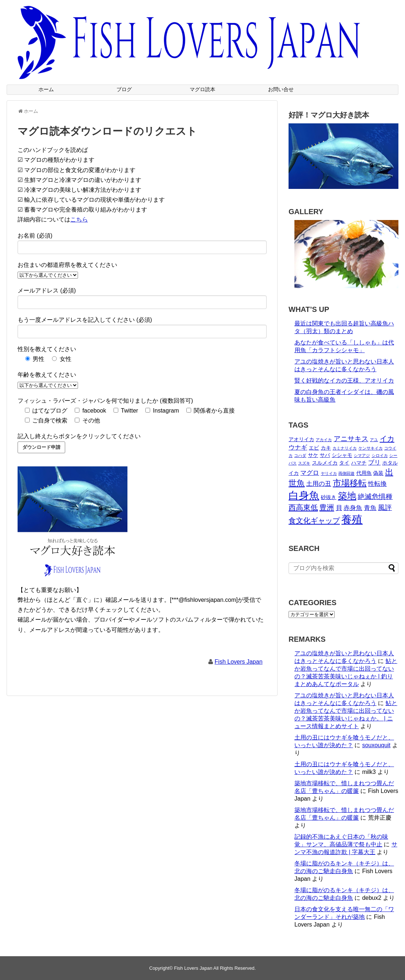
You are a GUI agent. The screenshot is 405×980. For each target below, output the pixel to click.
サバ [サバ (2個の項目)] (325, 455)
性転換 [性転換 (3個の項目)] (377, 484)
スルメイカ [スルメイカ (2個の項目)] (325, 463)
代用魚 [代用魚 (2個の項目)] (364, 473)
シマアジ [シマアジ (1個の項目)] (362, 455)
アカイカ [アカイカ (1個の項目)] (324, 440)
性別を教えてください (47, 349)
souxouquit (376, 745)
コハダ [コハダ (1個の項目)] (300, 455)
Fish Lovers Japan (239, 662)
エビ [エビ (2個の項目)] (314, 448)
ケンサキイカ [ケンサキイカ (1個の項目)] (371, 448)
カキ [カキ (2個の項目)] (326, 448)
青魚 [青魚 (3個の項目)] (370, 508)
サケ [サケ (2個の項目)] (313, 455)
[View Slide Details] (346, 254)
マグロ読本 (202, 89)
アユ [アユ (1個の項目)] (374, 440)
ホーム (46, 89)
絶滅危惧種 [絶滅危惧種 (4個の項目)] (375, 497)
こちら (79, 219)
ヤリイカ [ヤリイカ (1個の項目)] (329, 473)
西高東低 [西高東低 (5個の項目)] (303, 507)
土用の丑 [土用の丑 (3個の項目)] (319, 484)
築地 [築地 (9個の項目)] (347, 496)
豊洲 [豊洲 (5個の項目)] (327, 507)
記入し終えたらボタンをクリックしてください (79, 436)
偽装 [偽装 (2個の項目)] (378, 473)
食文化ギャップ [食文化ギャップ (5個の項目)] (314, 521)
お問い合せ (281, 89)
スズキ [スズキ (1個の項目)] (304, 463)
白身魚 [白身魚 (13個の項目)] (304, 495)
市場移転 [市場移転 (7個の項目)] (350, 483)
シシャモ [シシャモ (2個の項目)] (342, 455)
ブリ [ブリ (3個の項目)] (374, 463)
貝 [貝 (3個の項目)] (339, 508)
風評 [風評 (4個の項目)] (385, 508)
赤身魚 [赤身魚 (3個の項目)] (353, 508)
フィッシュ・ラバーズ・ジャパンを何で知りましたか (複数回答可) (105, 401)
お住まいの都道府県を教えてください (67, 265)
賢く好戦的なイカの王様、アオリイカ (344, 381)
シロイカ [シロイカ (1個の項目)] (380, 455)
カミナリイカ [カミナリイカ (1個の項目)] (345, 448)
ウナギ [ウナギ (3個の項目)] (298, 448)
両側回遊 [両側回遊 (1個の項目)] (346, 473)
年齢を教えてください (47, 375)
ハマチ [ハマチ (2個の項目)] (359, 463)
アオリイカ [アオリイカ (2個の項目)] (301, 439)
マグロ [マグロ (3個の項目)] (310, 473)
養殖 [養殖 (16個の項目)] (352, 519)
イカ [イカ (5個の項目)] (387, 439)
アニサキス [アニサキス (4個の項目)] (351, 439)
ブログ (124, 89)
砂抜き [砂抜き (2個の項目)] (328, 497)
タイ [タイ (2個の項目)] (344, 463)
